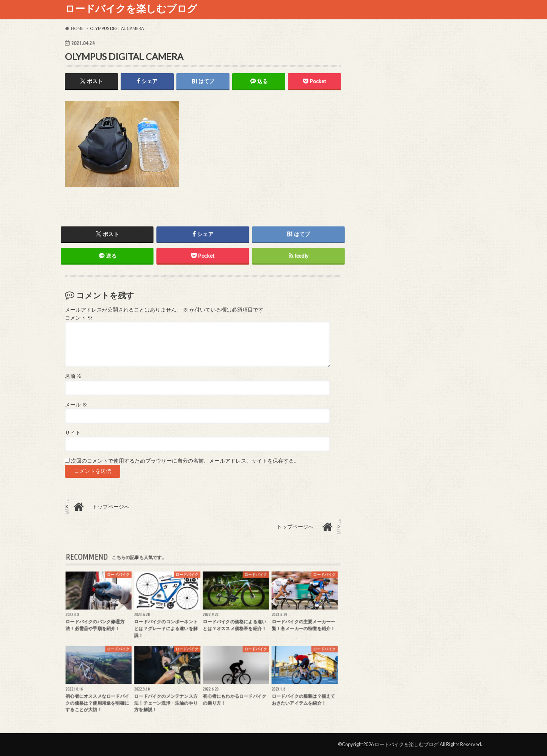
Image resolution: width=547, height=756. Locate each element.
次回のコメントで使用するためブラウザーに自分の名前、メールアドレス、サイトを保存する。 (185, 461)
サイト (73, 433)
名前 (73, 376)
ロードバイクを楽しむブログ (131, 8)
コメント (79, 318)
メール (76, 405)
